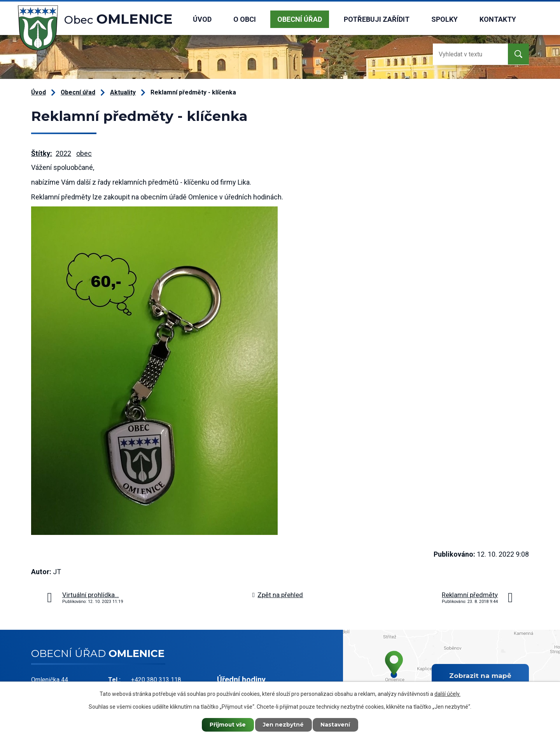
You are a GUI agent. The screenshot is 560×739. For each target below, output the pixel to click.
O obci (245, 19)
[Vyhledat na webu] (464, 54)
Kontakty (498, 19)
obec (84, 153)
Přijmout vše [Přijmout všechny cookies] (227, 725)
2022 (63, 153)
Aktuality (123, 92)
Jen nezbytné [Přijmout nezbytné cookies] (284, 725)
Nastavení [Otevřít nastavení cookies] (336, 725)
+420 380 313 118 (156, 680)
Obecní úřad (300, 19)
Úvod (202, 19)
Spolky (444, 19)
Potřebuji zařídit (377, 19)
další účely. (447, 694)
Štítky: (42, 153)
